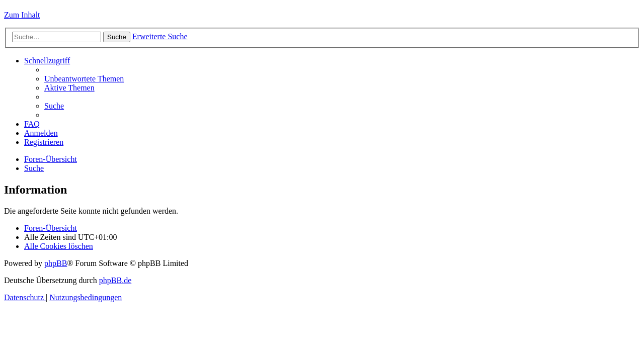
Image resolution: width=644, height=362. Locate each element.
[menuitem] (84, 79)
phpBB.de (115, 280)
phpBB (56, 263)
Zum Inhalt (22, 15)
